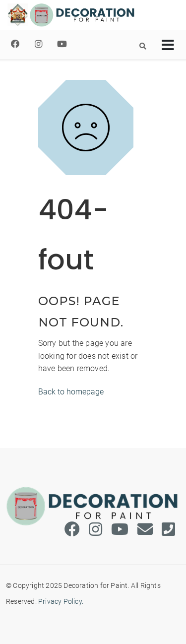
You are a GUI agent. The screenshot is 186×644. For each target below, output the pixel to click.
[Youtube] (62, 44)
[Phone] (168, 530)
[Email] (145, 530)
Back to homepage (71, 392)
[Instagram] (38, 44)
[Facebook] (15, 44)
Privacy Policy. (61, 601)
